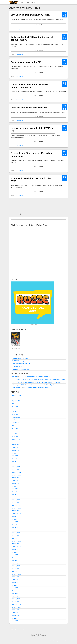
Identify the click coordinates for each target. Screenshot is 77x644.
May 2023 (15, 431)
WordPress (65, 641)
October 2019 (16, 544)
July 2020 (15, 519)
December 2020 (16, 505)
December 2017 (16, 604)
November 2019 (16, 541)
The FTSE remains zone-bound (21, 358)
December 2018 (16, 571)
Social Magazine (57, 641)
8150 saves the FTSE (18, 366)
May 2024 (15, 409)
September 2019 (17, 547)
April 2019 (15, 560)
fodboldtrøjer (15, 385)
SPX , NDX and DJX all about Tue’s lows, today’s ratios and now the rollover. (43, 382)
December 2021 (16, 472)
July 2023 (15, 425)
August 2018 (15, 582)
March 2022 (15, 464)
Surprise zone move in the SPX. (27, 62)
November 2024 (16, 398)
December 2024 (16, 395)
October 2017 (16, 610)
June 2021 (15, 489)
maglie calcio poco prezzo (19, 379)
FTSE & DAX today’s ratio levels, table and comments (34, 377)
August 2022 (15, 450)
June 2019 (15, 555)
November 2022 (16, 442)
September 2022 (17, 448)
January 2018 (16, 602)
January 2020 (16, 536)
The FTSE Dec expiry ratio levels (21, 361)
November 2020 (16, 508)
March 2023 (15, 436)
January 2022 (16, 469)
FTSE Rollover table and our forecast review (36, 388)
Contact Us (34, 2)
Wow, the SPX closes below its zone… (30, 108)
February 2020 (16, 533)
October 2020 (16, 511)
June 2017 (15, 621)
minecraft (14, 377)
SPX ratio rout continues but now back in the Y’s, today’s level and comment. (43, 385)
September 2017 (17, 613)
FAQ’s (27, 2)
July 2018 (15, 585)
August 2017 (15, 615)
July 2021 (15, 486)
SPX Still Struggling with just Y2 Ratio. (30, 15)
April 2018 (15, 593)
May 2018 (15, 591)
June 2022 (15, 456)
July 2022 (15, 453)
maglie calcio (15, 382)
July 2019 (15, 552)
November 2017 (16, 607)
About (22, 2)
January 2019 (16, 569)
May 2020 (15, 524)
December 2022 (16, 439)
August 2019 (15, 549)
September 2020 (17, 514)
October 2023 (16, 420)
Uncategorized (19, 29)
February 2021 (16, 500)
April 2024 (15, 412)
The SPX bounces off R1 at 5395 (21, 364)
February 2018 (16, 599)
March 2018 (15, 596)
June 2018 (15, 588)
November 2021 (16, 475)
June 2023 (15, 428)
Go (64, 221)
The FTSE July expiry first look (20, 369)
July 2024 (15, 403)
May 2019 (15, 558)
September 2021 (17, 481)
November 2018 (16, 574)
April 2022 (15, 461)
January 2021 (16, 502)
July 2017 (15, 618)
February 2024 (16, 417)
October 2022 (16, 445)
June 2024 (15, 406)
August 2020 (15, 516)
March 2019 (15, 563)
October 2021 (16, 478)
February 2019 (16, 566)
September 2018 (17, 580)
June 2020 (15, 522)
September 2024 (17, 401)
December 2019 (16, 538)
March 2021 (15, 497)
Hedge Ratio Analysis (38, 635)
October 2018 (16, 577)
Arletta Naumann (17, 388)
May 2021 (15, 491)
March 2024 (15, 414)
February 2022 (16, 467)
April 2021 (15, 494)
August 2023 (15, 423)
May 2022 (15, 458)
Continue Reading (38, 25)
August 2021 (15, 483)
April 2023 (15, 434)
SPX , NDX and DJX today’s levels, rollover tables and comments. (47, 379)
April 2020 (15, 527)
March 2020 (15, 530)
